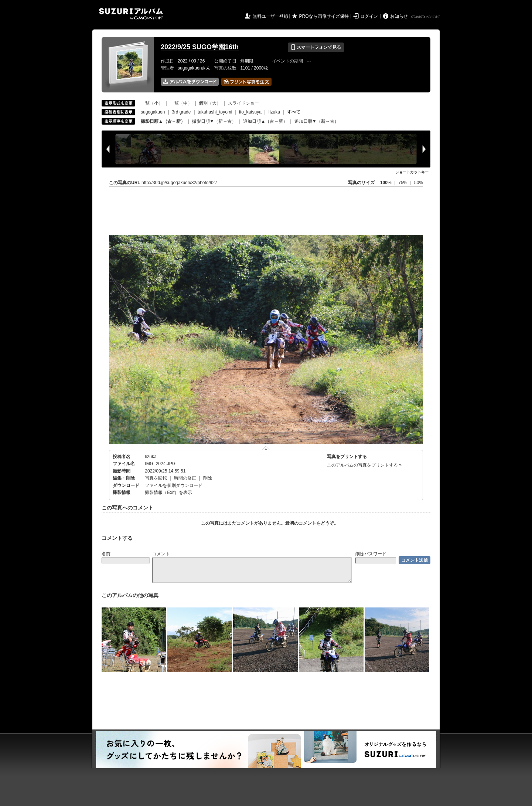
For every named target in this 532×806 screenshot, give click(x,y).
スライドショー (243, 103)
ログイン (369, 16)
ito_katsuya (250, 112)
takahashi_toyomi (215, 112)
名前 (106, 554)
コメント (161, 554)
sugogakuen (153, 112)
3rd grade (181, 112)
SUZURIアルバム (131, 14)
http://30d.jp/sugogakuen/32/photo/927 (179, 183)
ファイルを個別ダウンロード (174, 485)
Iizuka (274, 112)
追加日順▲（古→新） (265, 121)
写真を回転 (156, 478)
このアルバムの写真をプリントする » (364, 465)
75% (403, 183)
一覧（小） (152, 103)
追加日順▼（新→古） (317, 121)
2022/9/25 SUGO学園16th (200, 47)
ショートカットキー (412, 172)
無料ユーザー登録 (270, 16)
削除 (208, 478)
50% (419, 183)
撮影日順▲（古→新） (163, 121)
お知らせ (399, 16)
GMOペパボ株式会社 (426, 17)
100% (386, 183)
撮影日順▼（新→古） (214, 121)
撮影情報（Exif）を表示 (168, 492)
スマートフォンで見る (316, 47)
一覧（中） (181, 103)
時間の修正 (185, 478)
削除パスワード (371, 554)
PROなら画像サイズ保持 (324, 16)
